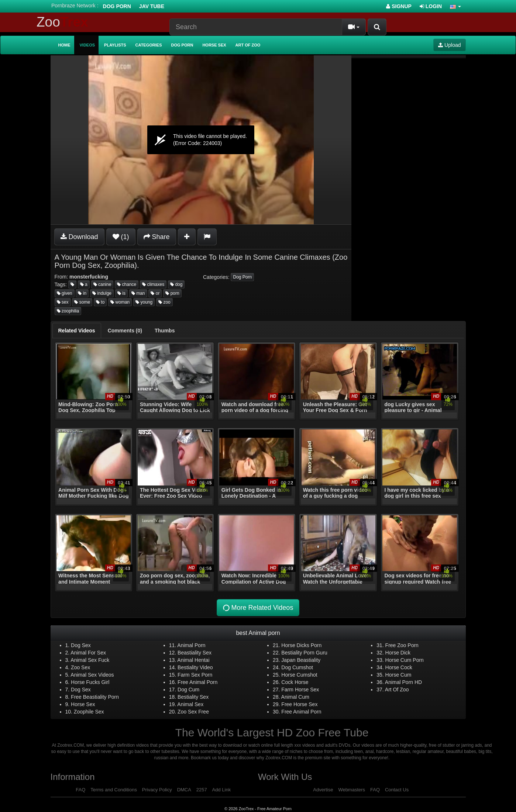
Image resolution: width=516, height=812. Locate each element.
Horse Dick (398, 653)
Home (64, 45)
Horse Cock (399, 667)
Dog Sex (81, 645)
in (82, 293)
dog (176, 284)
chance (127, 284)
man (138, 293)
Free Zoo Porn (402, 645)
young (144, 302)
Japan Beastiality (301, 660)
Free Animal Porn (197, 682)
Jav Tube (152, 6)
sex (63, 302)
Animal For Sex (88, 653)
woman (120, 302)
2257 (202, 790)
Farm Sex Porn (195, 675)
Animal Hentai (193, 660)
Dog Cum (188, 690)
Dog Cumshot (297, 667)
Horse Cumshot (299, 675)
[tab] (77, 331)
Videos (87, 45)
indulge (102, 293)
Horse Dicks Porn (301, 645)
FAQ (80, 790)
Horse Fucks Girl (90, 682)
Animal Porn (191, 645)
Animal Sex (190, 704)
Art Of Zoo (397, 690)
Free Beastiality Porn (95, 697)
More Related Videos (257, 608)
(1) (121, 237)
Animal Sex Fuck (90, 660)
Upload (449, 45)
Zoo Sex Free (193, 712)
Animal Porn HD (403, 682)
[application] (201, 140)
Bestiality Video (195, 667)
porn (172, 293)
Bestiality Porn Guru (304, 653)
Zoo (62, 22)
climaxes (153, 284)
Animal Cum (295, 697)
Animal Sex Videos (92, 675)
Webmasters (352, 790)
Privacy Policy (157, 790)
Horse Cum (398, 675)
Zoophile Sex (89, 712)
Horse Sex (214, 45)
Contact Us (397, 790)
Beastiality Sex (195, 653)
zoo (164, 302)
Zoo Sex (80, 667)
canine (102, 284)
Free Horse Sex (299, 704)
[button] (455, 6)
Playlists (115, 45)
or (155, 293)
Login (431, 6)
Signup (399, 6)
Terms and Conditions (114, 790)
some (82, 302)
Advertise (323, 790)
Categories (149, 45)
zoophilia (68, 311)
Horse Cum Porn (405, 660)
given (65, 293)
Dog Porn (117, 6)
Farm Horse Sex (300, 690)
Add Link (222, 790)
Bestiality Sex (193, 697)
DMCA (184, 790)
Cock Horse (295, 682)
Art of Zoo (248, 45)
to (100, 302)
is (121, 293)
